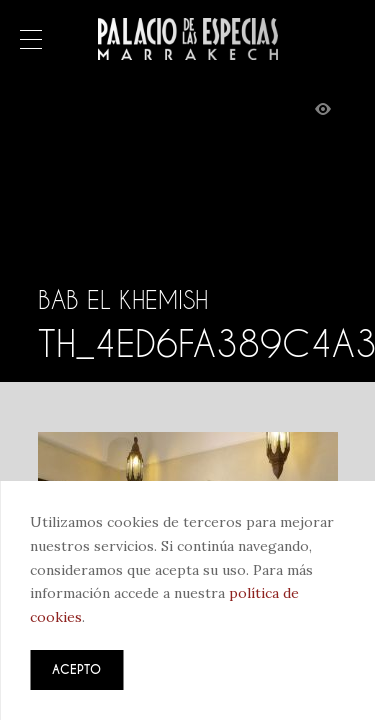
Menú (31, 41)
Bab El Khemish (123, 300)
